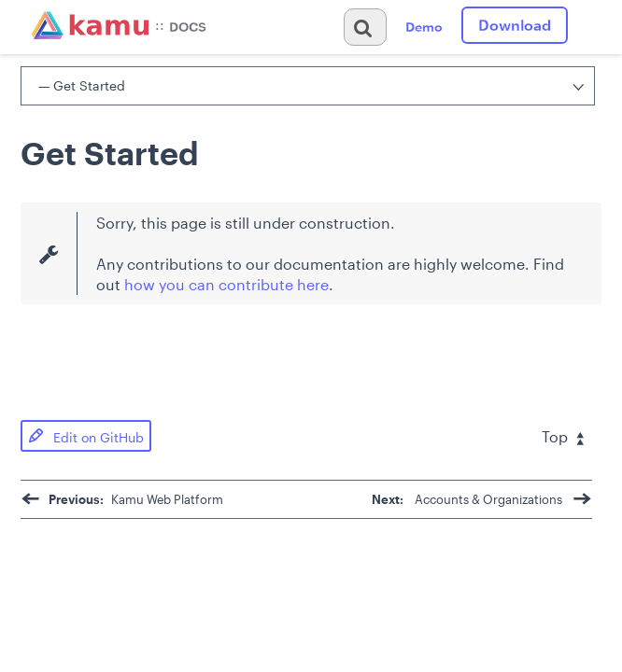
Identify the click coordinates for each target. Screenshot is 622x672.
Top (563, 436)
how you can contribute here (226, 284)
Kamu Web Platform (122, 499)
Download (515, 25)
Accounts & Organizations (482, 499)
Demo (424, 27)
